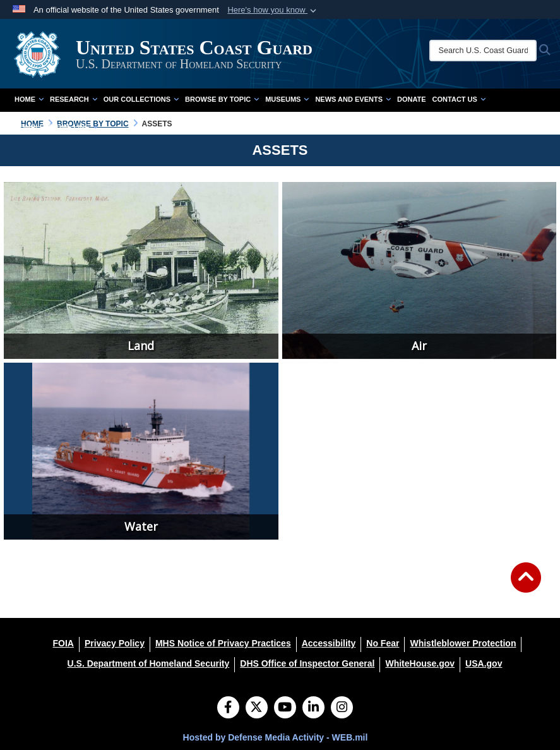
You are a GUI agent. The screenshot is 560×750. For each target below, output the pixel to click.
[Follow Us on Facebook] (228, 708)
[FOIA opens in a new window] (63, 643)
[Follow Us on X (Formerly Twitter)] (257, 708)
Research (74, 99)
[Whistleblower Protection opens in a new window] (463, 643)
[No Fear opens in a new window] (383, 643)
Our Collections (141, 99)
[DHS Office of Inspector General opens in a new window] (307, 663)
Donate (412, 99)
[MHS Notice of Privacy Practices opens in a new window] (223, 643)
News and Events (353, 99)
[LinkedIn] (313, 708)
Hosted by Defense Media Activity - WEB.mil (276, 737)
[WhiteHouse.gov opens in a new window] (420, 663)
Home (29, 99)
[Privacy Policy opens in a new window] (115, 643)
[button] (273, 10)
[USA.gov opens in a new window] (484, 663)
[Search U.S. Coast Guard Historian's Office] (483, 51)
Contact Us (459, 99)
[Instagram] (342, 708)
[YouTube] (285, 708)
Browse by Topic (222, 99)
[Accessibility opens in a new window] (329, 643)
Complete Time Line (56, 127)
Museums (287, 99)
